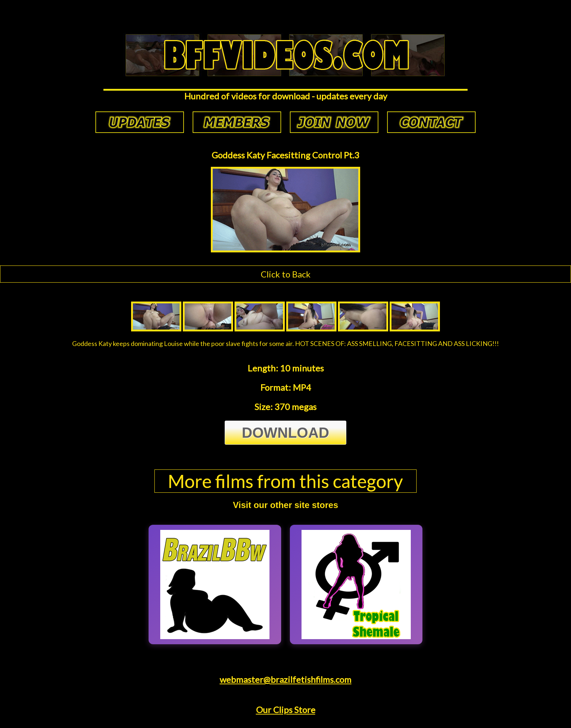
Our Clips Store (286, 710)
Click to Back (286, 274)
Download (285, 433)
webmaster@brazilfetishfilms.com (285, 679)
